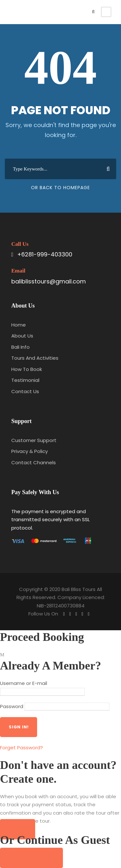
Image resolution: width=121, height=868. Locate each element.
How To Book (27, 369)
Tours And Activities (35, 358)
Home (19, 325)
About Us (22, 336)
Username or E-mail (24, 683)
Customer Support (34, 440)
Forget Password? (21, 748)
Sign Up (18, 829)
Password (12, 706)
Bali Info (20, 347)
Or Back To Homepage (60, 188)
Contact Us (25, 391)
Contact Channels (34, 462)
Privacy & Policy (30, 451)
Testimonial (25, 380)
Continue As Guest (31, 858)
